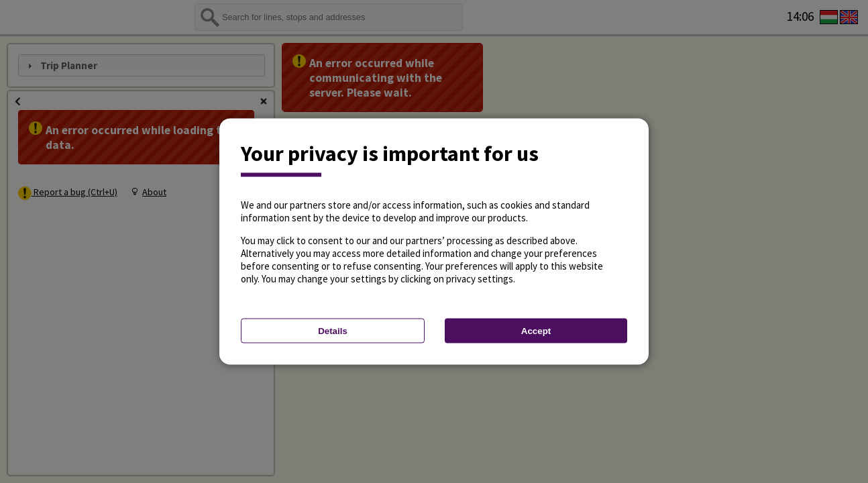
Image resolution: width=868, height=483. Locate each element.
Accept (536, 331)
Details (333, 331)
